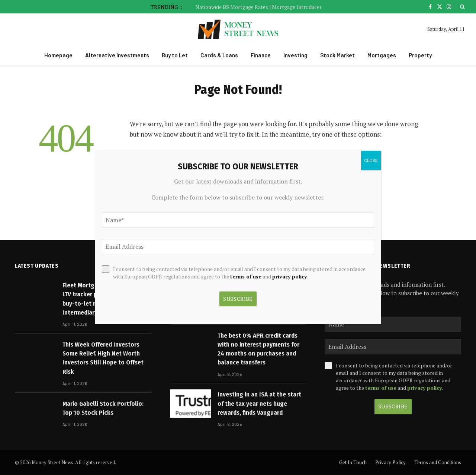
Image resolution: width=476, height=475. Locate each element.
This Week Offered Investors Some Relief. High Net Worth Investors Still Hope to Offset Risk (103, 358)
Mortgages (382, 55)
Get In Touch (353, 462)
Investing (295, 55)
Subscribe (393, 406)
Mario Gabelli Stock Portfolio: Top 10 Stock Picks (103, 408)
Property (420, 55)
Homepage (58, 55)
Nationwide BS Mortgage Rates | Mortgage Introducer (258, 7)
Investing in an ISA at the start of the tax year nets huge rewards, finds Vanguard (259, 404)
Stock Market (337, 55)
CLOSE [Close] (371, 160)
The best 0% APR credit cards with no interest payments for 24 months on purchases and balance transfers (258, 349)
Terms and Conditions (438, 462)
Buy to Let (175, 55)
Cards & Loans (219, 55)
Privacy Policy (390, 462)
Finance (261, 55)
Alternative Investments (117, 55)
